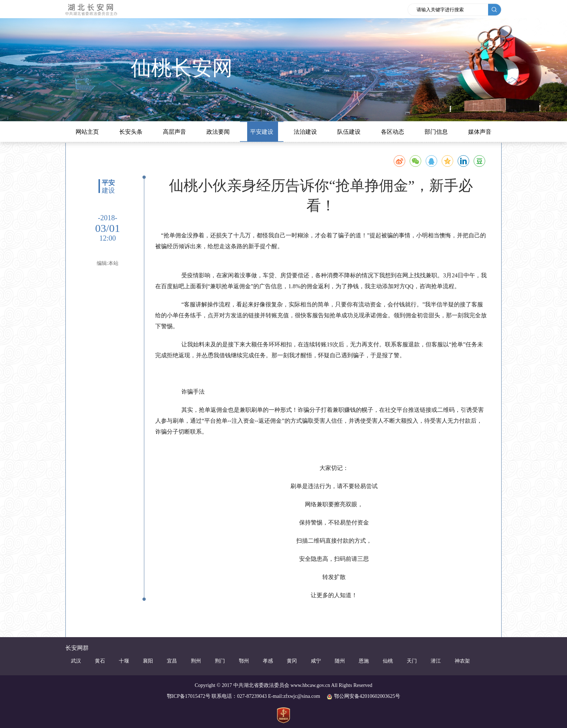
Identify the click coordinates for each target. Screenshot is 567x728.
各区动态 (393, 132)
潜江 (436, 661)
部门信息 (436, 132)
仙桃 (388, 661)
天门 (412, 661)
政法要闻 (218, 132)
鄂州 (244, 661)
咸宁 (316, 661)
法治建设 (305, 132)
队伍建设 (349, 132)
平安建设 (262, 132)
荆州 (196, 661)
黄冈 (292, 661)
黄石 (100, 661)
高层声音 (174, 132)
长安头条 (131, 132)
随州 (340, 661)
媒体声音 (480, 132)
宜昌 (172, 661)
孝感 (268, 661)
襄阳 (148, 661)
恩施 (364, 661)
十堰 (124, 661)
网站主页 (87, 132)
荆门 (220, 661)
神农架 (462, 661)
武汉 (76, 661)
